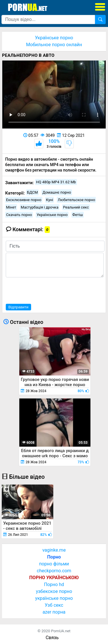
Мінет (11, 207)
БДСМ (33, 192)
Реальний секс (76, 207)
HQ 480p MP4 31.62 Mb (56, 182)
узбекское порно (54, 591)
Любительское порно (76, 200)
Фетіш (78, 215)
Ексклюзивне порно (24, 200)
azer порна (54, 612)
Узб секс (54, 605)
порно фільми (54, 564)
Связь (52, 638)
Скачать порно (19, 215)
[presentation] (50, 290)
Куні (50, 200)
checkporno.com (54, 571)
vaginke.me (54, 550)
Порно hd (54, 584)
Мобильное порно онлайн (54, 45)
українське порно (54, 598)
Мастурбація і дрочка (40, 207)
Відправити (18, 307)
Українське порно (54, 38)
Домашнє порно (57, 192)
